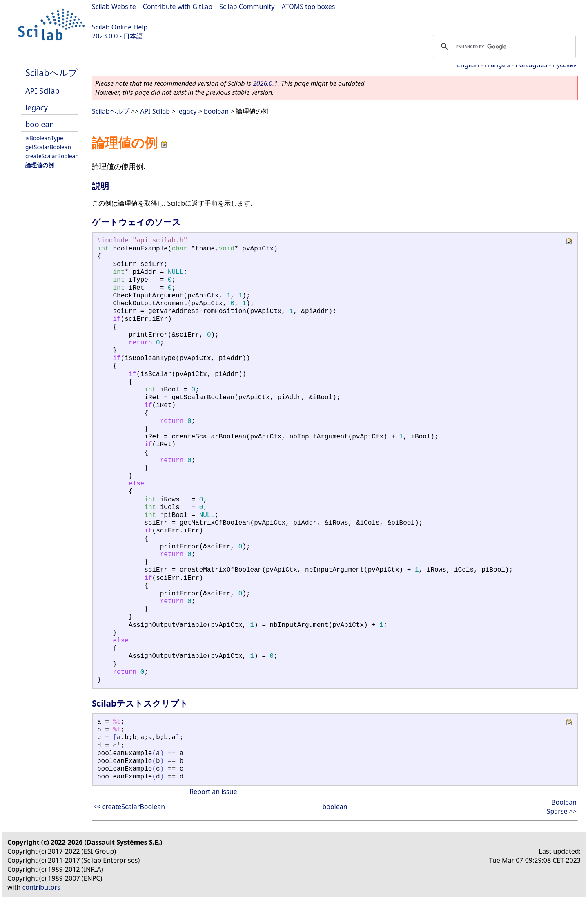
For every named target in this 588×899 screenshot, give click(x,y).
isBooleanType (44, 138)
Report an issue (213, 792)
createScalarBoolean (52, 156)
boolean (40, 124)
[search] (503, 47)
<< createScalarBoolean (129, 807)
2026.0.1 (265, 83)
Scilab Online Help (120, 27)
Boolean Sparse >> (562, 807)
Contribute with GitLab (178, 7)
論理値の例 (40, 165)
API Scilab (42, 91)
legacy (37, 107)
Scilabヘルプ (51, 73)
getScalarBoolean (48, 147)
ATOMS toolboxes (308, 7)
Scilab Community (247, 7)
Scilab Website (114, 7)
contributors (41, 887)
